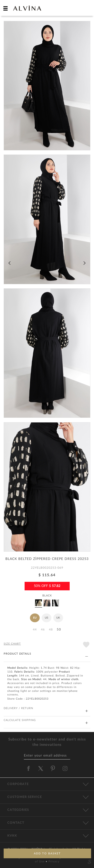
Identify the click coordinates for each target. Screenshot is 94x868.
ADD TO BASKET (47, 854)
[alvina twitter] (41, 768)
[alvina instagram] (66, 768)
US (47, 618)
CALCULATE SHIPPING (46, 720)
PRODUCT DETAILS (46, 654)
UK (58, 618)
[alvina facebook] (28, 768)
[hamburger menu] (6, 8)
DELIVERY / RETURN (46, 708)
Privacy (54, 861)
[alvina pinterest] (53, 768)
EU (35, 618)
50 (59, 630)
